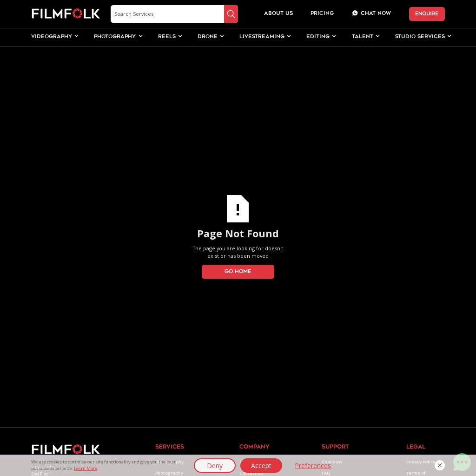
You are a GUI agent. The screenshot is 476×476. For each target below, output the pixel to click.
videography (52, 37)
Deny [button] (215, 466)
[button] (440, 465)
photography (115, 37)
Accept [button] (261, 466)
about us (278, 14)
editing (318, 37)
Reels (167, 37)
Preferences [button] (313, 466)
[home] (66, 14)
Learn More (86, 468)
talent (363, 37)
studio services (420, 37)
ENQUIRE (427, 14)
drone (208, 37)
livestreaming (262, 37)
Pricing (322, 14)
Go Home (238, 272)
